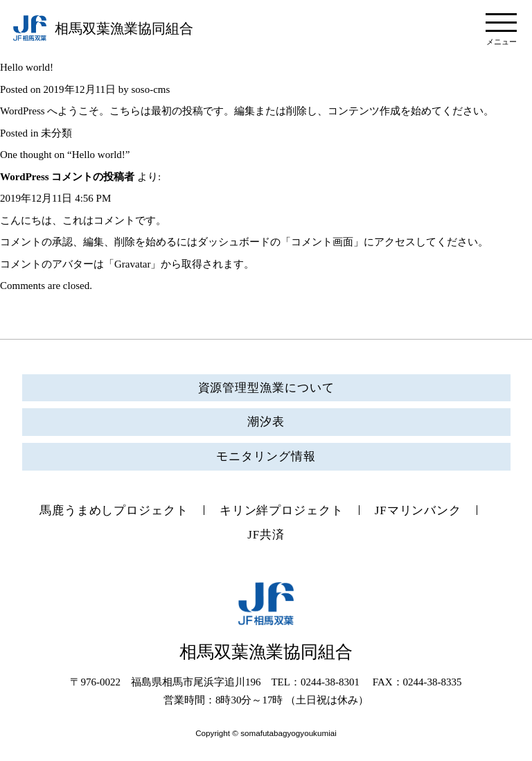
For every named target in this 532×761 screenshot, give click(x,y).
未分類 (56, 133)
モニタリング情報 (266, 456)
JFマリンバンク (418, 510)
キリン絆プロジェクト (282, 510)
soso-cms (150, 89)
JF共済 (266, 535)
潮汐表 (266, 422)
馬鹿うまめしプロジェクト (114, 510)
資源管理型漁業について (266, 388)
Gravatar (132, 264)
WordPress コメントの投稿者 (67, 177)
